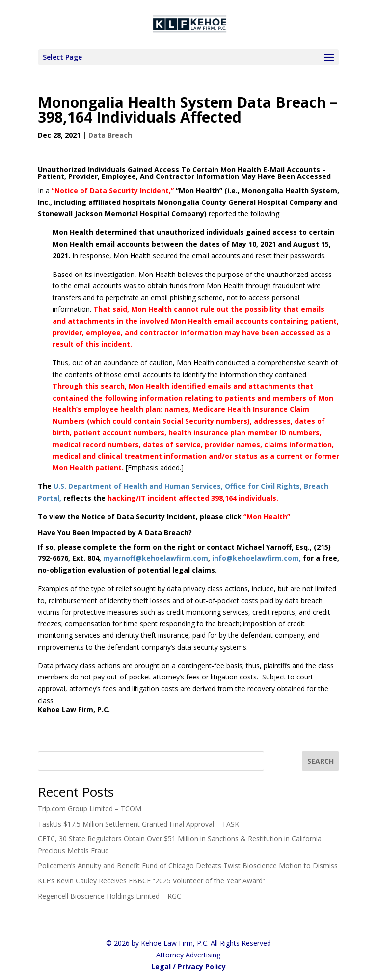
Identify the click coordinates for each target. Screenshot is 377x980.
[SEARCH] (321, 761)
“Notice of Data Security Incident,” (113, 190)
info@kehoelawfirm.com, (257, 558)
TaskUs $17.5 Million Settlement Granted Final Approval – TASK (138, 824)
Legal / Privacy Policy (188, 967)
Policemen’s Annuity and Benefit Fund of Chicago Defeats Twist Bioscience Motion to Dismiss (188, 866)
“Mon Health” (267, 516)
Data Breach (110, 135)
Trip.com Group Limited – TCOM (90, 809)
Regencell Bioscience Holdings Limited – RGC (109, 896)
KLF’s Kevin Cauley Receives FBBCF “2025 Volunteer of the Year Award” (151, 881)
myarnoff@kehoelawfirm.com (156, 558)
